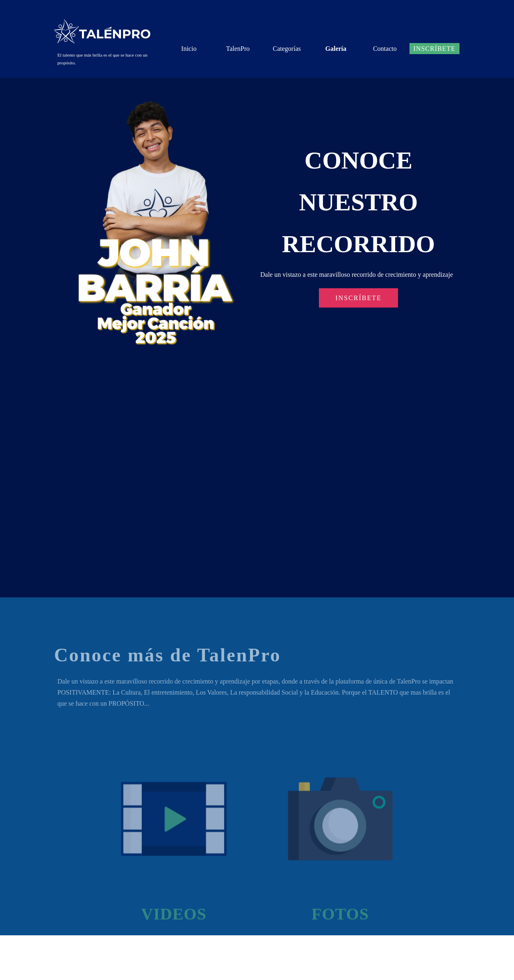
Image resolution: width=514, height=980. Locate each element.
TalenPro (238, 49)
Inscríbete (434, 49)
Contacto (385, 49)
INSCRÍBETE (358, 298)
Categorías (287, 49)
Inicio (189, 49)
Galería (336, 49)
